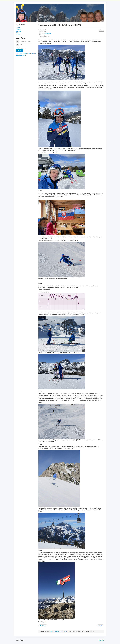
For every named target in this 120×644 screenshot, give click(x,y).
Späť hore (101, 640)
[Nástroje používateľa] (101, 30)
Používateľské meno (18, 41)
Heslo (18, 44)
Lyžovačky (19, 31)
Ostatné (18, 34)
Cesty (17, 33)
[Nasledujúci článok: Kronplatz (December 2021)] (100, 626)
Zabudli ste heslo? (21, 55)
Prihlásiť (19, 50)
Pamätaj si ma (21, 48)
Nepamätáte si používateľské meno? (26, 53)
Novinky (18, 28)
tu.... (46, 622)
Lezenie (18, 29)
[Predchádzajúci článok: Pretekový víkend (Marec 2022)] (43, 626)
